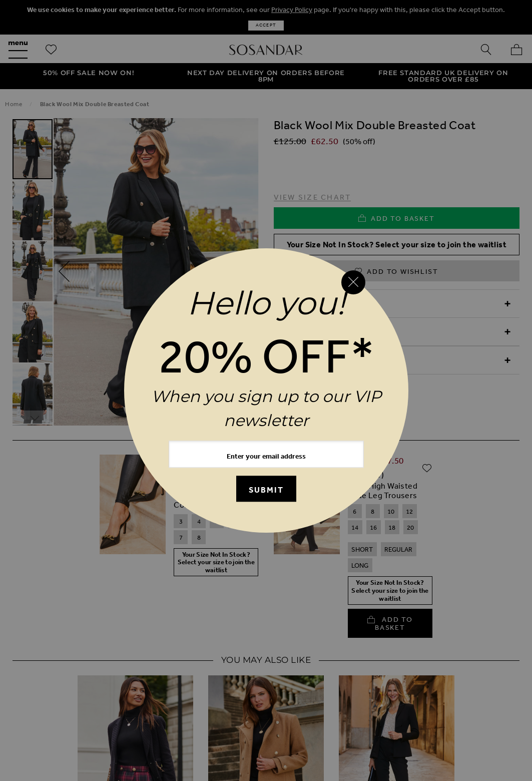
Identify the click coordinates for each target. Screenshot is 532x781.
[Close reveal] (353, 282)
